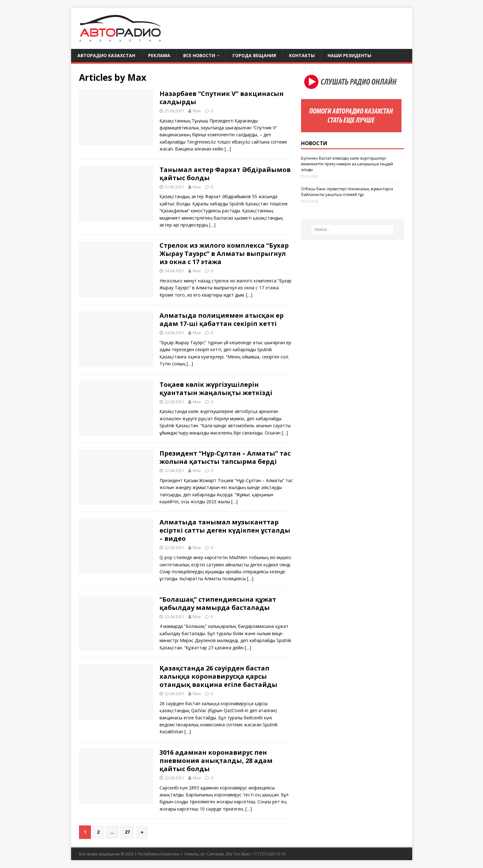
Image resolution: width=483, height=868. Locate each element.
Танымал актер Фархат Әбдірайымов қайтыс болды (225, 174)
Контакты (302, 55)
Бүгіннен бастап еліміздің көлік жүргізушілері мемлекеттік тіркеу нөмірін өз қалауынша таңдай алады (347, 164)
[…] (228, 149)
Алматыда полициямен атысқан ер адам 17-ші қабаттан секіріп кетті (222, 319)
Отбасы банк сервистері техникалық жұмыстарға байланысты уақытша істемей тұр (347, 192)
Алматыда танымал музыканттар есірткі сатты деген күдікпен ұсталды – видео (225, 530)
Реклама (159, 55)
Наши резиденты (349, 55)
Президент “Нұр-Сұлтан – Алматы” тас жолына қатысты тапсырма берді (225, 457)
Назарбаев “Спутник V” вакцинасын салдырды (222, 98)
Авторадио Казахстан (106, 55)
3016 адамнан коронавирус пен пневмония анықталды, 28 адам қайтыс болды (216, 761)
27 (127, 832)
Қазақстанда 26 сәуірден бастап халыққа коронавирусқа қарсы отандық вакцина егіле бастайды (218, 676)
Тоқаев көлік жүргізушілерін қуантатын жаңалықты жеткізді (216, 389)
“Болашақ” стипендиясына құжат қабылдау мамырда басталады (218, 603)
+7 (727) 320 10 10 (269, 854)
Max (197, 111)
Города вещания (254, 55)
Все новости (199, 55)
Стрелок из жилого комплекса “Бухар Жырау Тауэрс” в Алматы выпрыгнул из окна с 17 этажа (224, 254)
